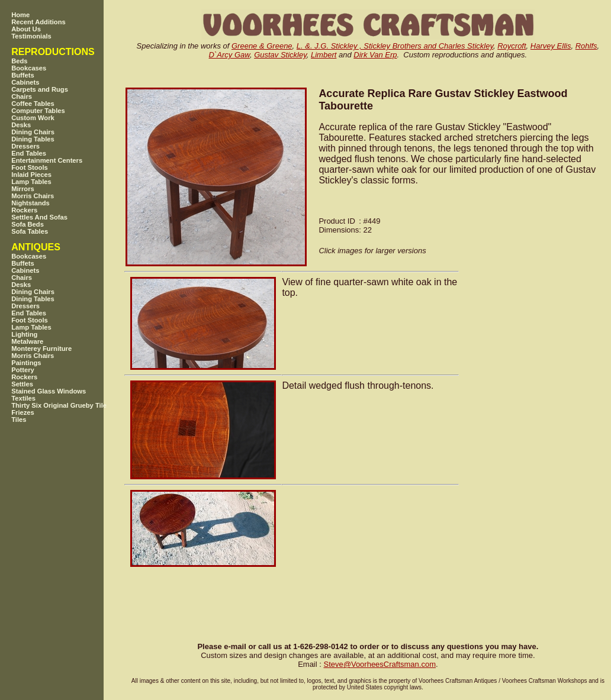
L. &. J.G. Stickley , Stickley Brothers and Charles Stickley (395, 46)
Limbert (324, 55)
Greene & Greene (262, 46)
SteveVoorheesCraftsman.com (380, 664)
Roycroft (512, 46)
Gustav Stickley (280, 55)
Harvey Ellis (551, 46)
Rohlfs (586, 46)
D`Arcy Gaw (229, 55)
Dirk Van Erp (375, 55)
